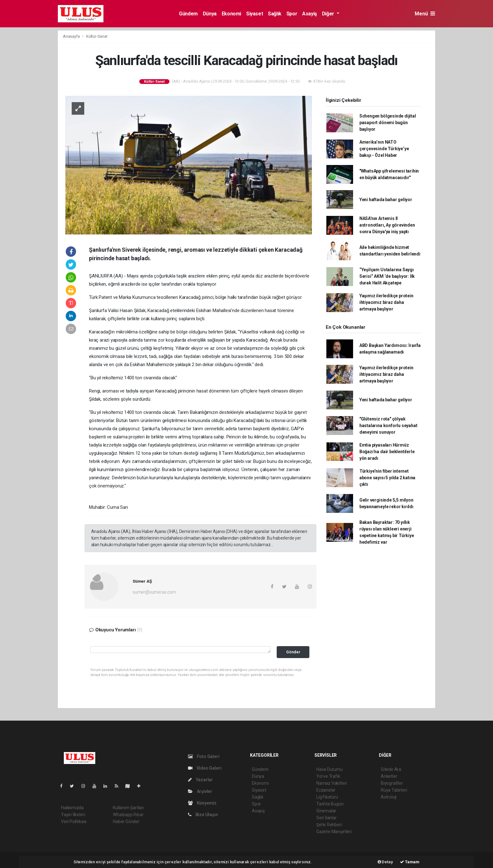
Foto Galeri (204, 756)
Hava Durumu (330, 769)
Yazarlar (200, 780)
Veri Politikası (74, 821)
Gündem (188, 14)
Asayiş (310, 14)
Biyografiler (392, 783)
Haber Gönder (126, 821)
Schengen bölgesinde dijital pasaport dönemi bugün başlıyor (388, 123)
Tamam (410, 862)
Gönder (293, 652)
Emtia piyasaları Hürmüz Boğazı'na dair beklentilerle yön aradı (387, 452)
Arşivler (200, 791)
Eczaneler (326, 790)
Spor (292, 14)
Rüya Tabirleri (394, 790)
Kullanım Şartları (128, 808)
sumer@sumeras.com (154, 592)
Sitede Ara (391, 769)
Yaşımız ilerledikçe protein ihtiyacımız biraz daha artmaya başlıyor (386, 302)
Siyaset (255, 14)
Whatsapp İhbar (128, 815)
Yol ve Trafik (328, 776)
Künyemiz (202, 803)
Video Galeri (205, 768)
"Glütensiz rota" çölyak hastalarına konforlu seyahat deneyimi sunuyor (388, 426)
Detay (385, 862)
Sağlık (275, 14)
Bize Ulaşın (203, 815)
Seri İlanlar (327, 818)
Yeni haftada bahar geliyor (386, 200)
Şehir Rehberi (329, 825)
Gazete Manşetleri (334, 832)
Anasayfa (72, 36)
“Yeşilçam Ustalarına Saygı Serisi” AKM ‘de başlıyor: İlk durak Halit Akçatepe (387, 276)
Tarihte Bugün (330, 804)
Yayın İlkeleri (73, 815)
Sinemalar (326, 811)
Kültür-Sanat (97, 36)
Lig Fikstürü (327, 797)
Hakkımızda (72, 808)
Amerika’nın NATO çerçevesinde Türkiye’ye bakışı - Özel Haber (384, 149)
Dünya (210, 14)
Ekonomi (231, 14)
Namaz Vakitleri (332, 783)
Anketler (389, 776)
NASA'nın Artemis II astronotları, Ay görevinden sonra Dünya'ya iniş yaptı (387, 225)
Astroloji (389, 797)
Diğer (329, 14)
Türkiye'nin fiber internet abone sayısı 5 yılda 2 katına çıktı (387, 478)
